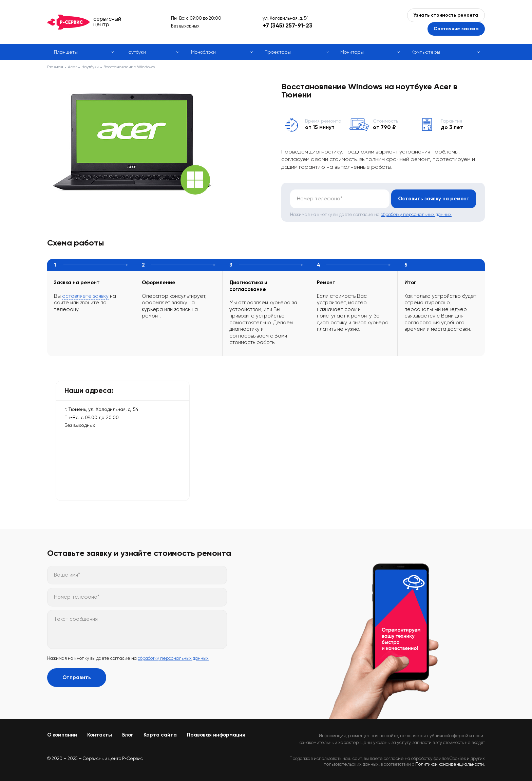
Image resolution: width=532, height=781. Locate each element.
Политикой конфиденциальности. (450, 764)
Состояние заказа (456, 29)
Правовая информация (216, 735)
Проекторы (278, 52)
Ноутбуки (136, 52)
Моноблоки (203, 52)
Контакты (100, 735)
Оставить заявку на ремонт (434, 199)
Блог (128, 735)
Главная (55, 67)
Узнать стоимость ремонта (446, 15)
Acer (72, 67)
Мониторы (352, 52)
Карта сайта (160, 735)
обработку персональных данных (416, 214)
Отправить (77, 677)
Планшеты (66, 52)
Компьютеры (426, 52)
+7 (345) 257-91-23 (288, 25)
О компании (62, 735)
